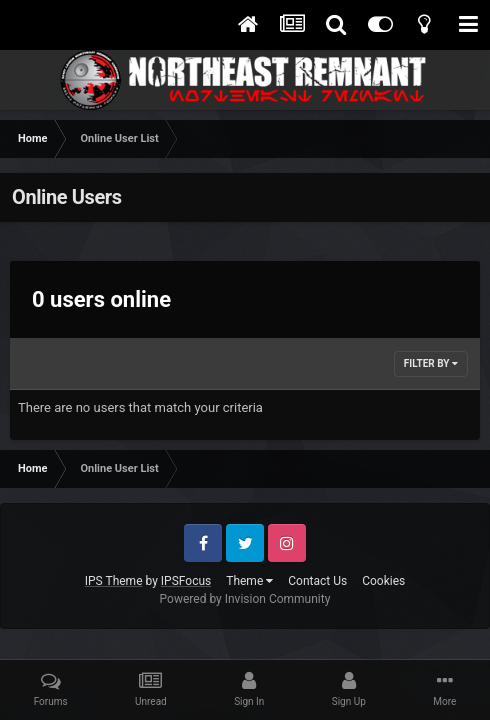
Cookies (383, 581)
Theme (249, 581)
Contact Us (317, 581)
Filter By (431, 363)
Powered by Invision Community (245, 599)
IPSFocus (186, 581)
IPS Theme (114, 581)
